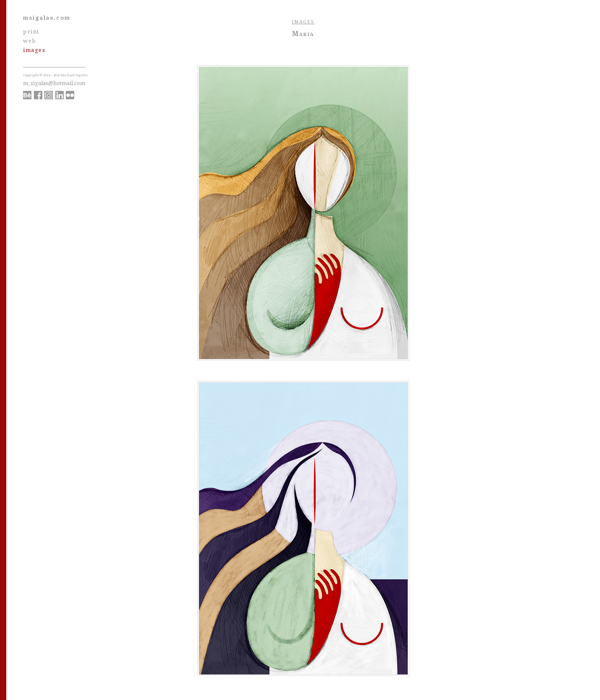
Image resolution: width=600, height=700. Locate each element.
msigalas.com (47, 18)
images (34, 50)
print (31, 31)
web (30, 41)
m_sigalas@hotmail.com (54, 83)
